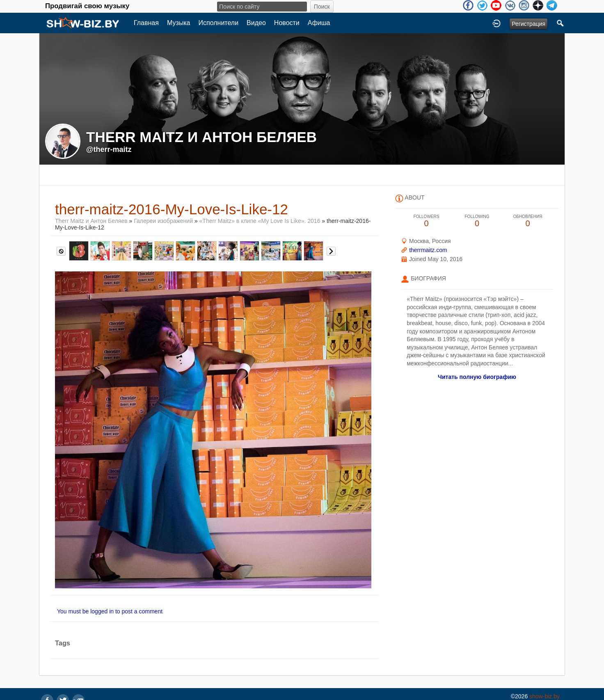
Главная (146, 23)
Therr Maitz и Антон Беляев (91, 221)
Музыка (179, 23)
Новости (287, 23)
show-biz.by (545, 696)
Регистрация (528, 24)
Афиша (319, 23)
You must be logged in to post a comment (110, 611)
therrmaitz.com (428, 250)
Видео (256, 23)
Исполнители (219, 23)
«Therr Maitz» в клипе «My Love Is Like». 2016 (260, 221)
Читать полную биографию (477, 377)
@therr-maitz (109, 149)
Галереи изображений (163, 221)
